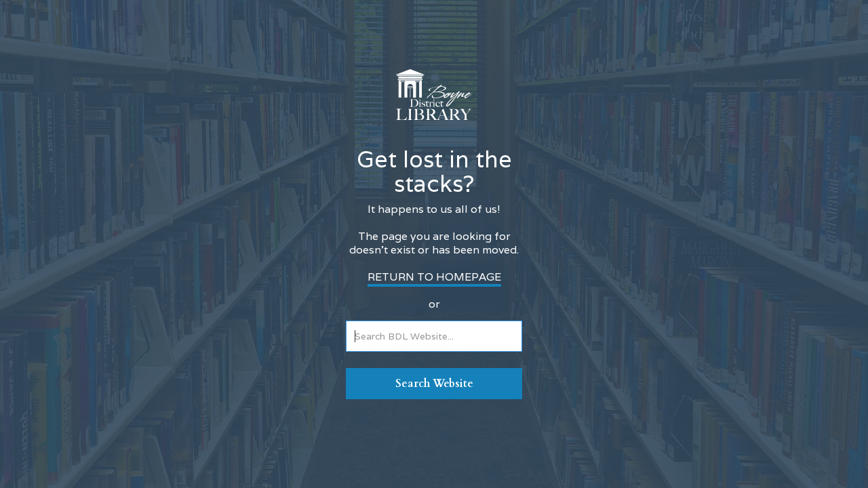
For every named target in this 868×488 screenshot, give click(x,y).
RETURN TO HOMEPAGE (434, 277)
